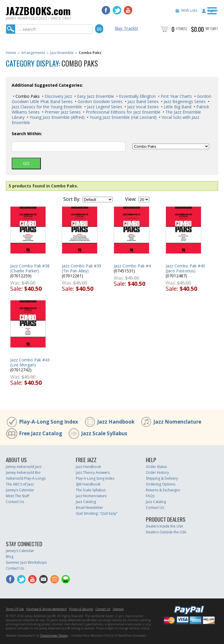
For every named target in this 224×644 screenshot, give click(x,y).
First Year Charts (176, 96)
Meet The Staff (17, 496)
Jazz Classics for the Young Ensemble (47, 107)
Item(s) (182, 28)
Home (11, 53)
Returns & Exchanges (163, 490)
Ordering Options (161, 484)
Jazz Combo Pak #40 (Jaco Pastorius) (185, 268)
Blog (10, 557)
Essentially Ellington (137, 96)
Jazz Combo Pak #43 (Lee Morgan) (30, 362)
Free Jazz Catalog (41, 433)
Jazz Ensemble (62, 53)
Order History (157, 472)
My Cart (212, 28)
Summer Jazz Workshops (26, 562)
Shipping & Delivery (162, 478)
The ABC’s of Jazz (20, 484)
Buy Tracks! (126, 28)
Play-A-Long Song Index (49, 422)
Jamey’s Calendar (20, 490)
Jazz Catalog (86, 502)
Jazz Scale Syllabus (104, 433)
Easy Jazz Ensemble (95, 96)
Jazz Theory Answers (93, 472)
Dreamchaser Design (54, 636)
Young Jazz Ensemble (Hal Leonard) (123, 117)
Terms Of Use (15, 609)
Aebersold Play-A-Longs (26, 478)
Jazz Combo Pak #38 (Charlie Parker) (30, 268)
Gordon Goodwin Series (99, 101)
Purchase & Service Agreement (47, 609)
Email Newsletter (90, 508)
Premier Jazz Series (62, 112)
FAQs (150, 496)
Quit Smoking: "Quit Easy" (97, 513)
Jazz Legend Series (104, 107)
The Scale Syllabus (91, 490)
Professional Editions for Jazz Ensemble (123, 112)
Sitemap (118, 609)
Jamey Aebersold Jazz (24, 467)
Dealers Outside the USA (166, 532)
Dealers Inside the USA (164, 526)
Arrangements (33, 53)
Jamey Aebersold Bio (23, 472)
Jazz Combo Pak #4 (132, 266)
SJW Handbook (88, 484)
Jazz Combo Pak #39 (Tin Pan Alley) (82, 268)
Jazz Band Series (142, 101)
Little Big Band (177, 107)
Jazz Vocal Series (142, 107)
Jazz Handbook (116, 422)
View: (131, 199)
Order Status (156, 467)
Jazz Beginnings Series (184, 101)
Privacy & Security (81, 609)
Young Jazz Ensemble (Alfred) (56, 117)
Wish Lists (189, 10)
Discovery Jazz (58, 96)
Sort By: (72, 199)
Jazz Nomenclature (177, 422)
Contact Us (15, 502)
